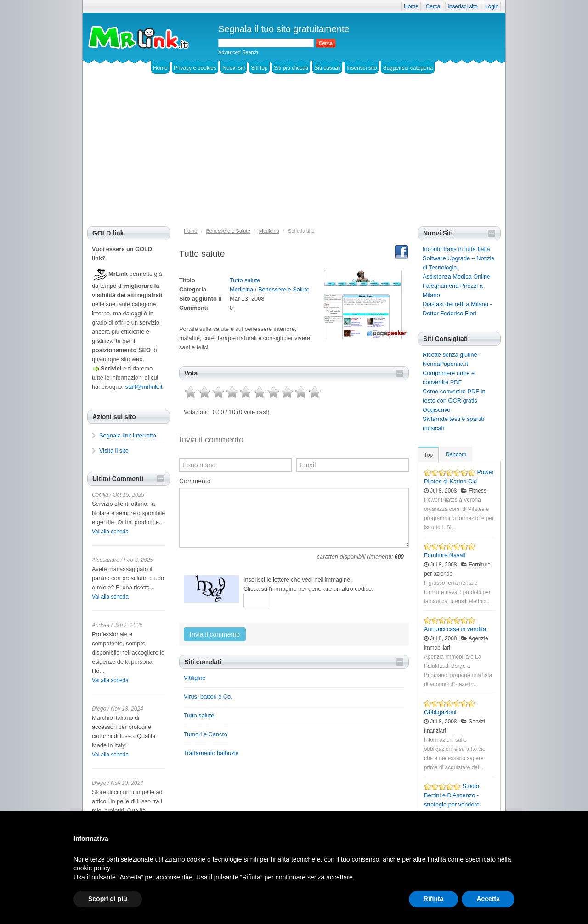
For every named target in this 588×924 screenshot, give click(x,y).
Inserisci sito (462, 6)
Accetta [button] (488, 899)
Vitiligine (195, 678)
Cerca (433, 6)
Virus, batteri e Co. (208, 697)
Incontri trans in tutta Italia (456, 249)
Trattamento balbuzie (211, 753)
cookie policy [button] (92, 868)
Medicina (241, 289)
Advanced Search (238, 52)
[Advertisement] (294, 157)
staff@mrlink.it (144, 387)
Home (411, 6)
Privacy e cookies (195, 68)
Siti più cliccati (291, 68)
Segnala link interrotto (128, 435)
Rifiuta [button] (434, 899)
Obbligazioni (440, 712)
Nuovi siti (234, 68)
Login (492, 6)
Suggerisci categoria (408, 68)
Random (456, 454)
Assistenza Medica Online (456, 277)
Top (428, 455)
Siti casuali (327, 68)
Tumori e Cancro (206, 734)
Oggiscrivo (436, 410)
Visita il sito (114, 451)
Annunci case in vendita (455, 629)
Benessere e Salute (284, 289)
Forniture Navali (445, 555)
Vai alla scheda (110, 532)
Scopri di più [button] (108, 899)
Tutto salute (245, 280)
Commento (195, 481)
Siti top (259, 68)
